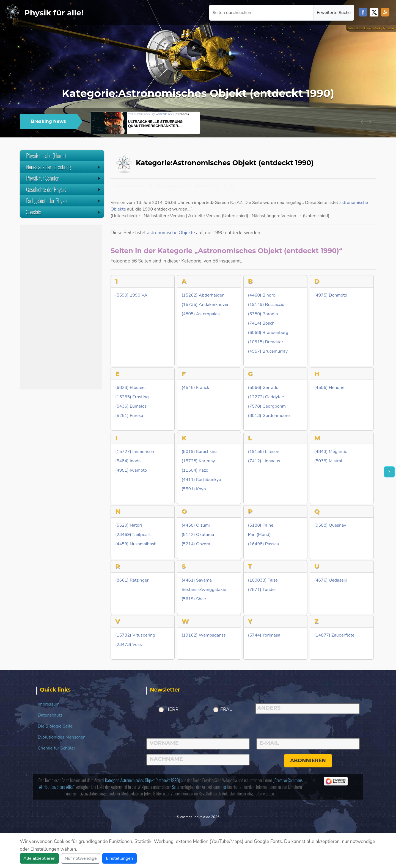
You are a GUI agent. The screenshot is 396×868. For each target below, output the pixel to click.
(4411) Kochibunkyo (201, 480)
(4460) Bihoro (262, 295)
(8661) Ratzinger (132, 580)
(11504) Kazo (195, 470)
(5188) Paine (261, 525)
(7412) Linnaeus (264, 461)
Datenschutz (50, 715)
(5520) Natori (129, 525)
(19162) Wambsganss (204, 635)
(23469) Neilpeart (133, 535)
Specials (64, 212)
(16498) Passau (264, 544)
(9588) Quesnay (330, 525)
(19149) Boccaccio (266, 305)
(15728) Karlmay (198, 461)
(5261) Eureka (129, 416)
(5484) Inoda (128, 461)
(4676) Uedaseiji (331, 580)
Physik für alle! (54, 13)
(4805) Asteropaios (201, 314)
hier (223, 787)
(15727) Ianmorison (135, 452)
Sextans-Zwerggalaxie (204, 590)
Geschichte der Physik (64, 189)
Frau (227, 709)
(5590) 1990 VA (131, 295)
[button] (362, 122)
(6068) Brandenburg (268, 333)
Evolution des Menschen (62, 737)
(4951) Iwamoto (131, 470)
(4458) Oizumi (196, 525)
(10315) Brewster (266, 342)
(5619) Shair (194, 599)
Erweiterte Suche (334, 13)
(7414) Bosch (261, 323)
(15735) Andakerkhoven (205, 305)
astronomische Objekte (171, 233)
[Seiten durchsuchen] (261, 13)
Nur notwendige (81, 858)
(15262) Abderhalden (203, 295)
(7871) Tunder (262, 590)
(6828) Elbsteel (130, 388)
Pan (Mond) (259, 535)
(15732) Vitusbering (135, 635)
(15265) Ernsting (132, 397)
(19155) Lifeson (264, 452)
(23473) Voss (129, 645)
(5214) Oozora (196, 544)
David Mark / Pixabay (379, 28)
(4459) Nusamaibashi (136, 544)
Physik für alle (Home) (46, 156)
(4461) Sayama (197, 580)
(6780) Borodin (263, 314)
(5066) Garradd (263, 388)
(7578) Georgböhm (267, 406)
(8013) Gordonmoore (269, 416)
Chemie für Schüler (57, 748)
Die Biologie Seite (55, 726)
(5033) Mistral (328, 461)
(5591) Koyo (194, 489)
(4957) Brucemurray (268, 351)
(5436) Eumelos (131, 406)
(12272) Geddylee (266, 397)
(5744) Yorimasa (264, 635)
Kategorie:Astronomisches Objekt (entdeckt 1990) (143, 780)
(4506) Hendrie (329, 388)
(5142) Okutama (198, 535)
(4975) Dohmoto (331, 295)
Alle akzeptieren (39, 858)
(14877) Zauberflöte (334, 635)
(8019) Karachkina (200, 452)
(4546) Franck (195, 388)
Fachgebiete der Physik (64, 201)
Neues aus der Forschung (64, 167)
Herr (172, 709)
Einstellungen (119, 858)
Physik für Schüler (64, 178)
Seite (176, 787)
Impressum (49, 704)
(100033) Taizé (263, 580)
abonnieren (308, 761)
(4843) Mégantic (331, 452)
